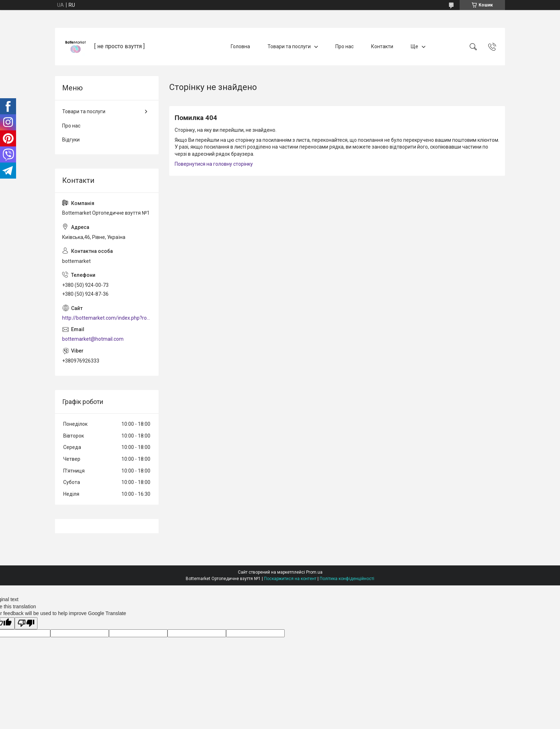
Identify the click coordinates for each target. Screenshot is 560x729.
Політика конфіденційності (347, 579)
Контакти (382, 46)
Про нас (344, 46)
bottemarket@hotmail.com (93, 339)
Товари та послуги (289, 46)
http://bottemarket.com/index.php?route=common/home (107, 318)
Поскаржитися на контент (290, 579)
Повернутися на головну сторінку (214, 164)
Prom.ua (314, 572)
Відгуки (71, 140)
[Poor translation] (26, 623)
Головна (240, 46)
